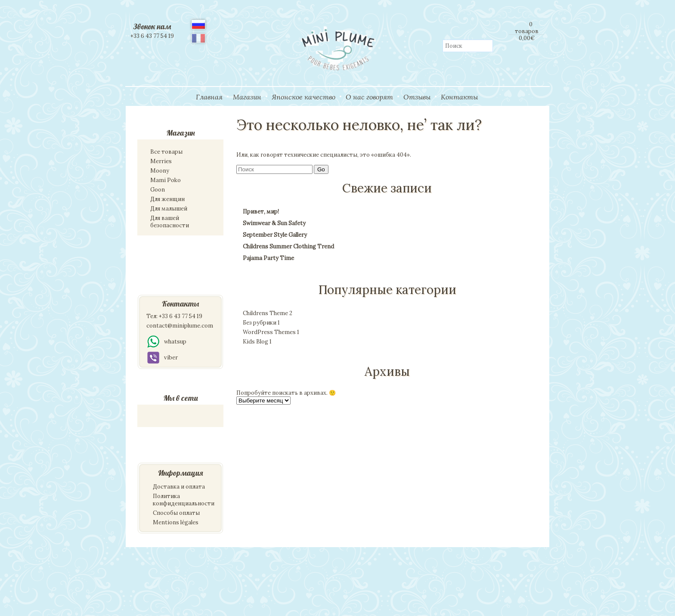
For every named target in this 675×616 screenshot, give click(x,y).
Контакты (459, 97)
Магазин (247, 97)
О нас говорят (369, 97)
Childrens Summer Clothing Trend (288, 246)
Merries (161, 161)
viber (162, 358)
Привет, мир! (261, 212)
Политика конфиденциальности (184, 500)
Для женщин (167, 199)
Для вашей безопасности (170, 222)
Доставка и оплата (179, 487)
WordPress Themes (271, 332)
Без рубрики (261, 323)
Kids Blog (257, 342)
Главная (209, 97)
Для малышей (169, 209)
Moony (160, 171)
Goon (158, 190)
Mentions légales (176, 522)
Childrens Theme (268, 313)
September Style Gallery (275, 235)
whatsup (166, 342)
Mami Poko (166, 180)
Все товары (166, 152)
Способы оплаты (176, 513)
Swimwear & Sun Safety (274, 223)
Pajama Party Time (268, 258)
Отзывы (417, 97)
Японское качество (303, 97)
